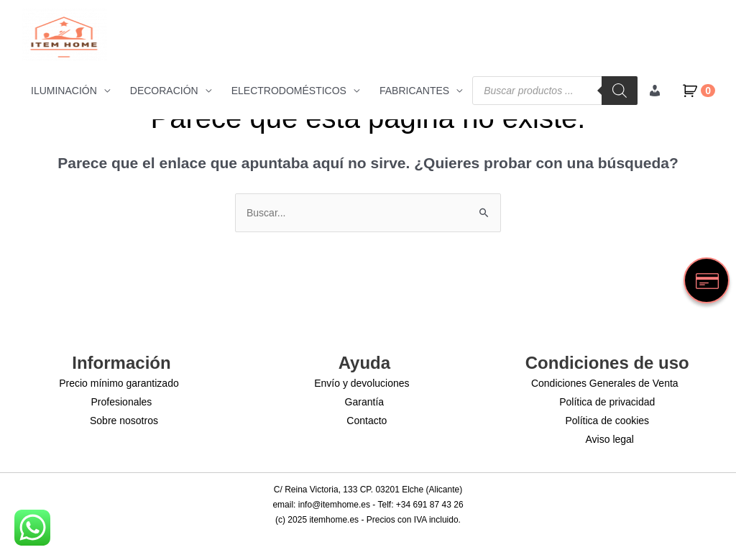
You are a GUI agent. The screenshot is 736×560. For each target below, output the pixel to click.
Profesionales (122, 402)
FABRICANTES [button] (414, 91)
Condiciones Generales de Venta (605, 383)
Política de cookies (607, 421)
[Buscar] (620, 91)
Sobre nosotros (124, 421)
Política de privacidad (607, 402)
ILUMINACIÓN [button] (64, 91)
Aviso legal (610, 439)
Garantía (364, 402)
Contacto (367, 421)
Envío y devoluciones (362, 383)
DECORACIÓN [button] (164, 91)
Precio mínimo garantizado (119, 383)
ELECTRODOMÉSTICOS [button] (289, 91)
